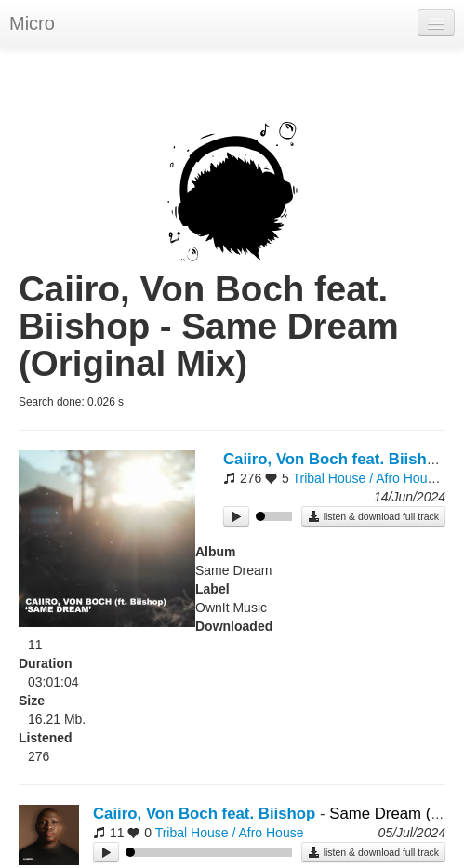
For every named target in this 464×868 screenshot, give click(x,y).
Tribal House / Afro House (366, 478)
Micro (32, 23)
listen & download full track (373, 516)
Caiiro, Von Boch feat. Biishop (334, 459)
